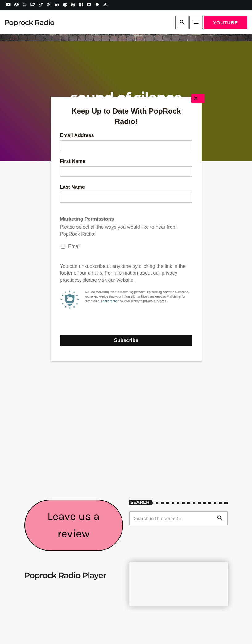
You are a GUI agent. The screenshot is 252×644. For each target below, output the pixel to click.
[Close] (198, 98)
